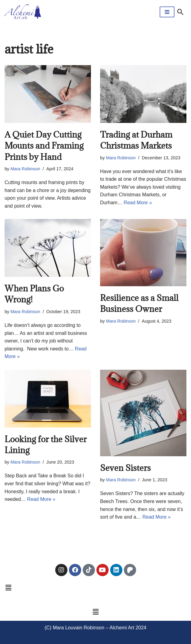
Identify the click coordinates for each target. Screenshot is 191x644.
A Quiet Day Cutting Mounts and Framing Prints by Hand (44, 146)
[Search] (180, 12)
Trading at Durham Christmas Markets (136, 140)
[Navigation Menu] (167, 12)
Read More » (138, 203)
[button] (8, 588)
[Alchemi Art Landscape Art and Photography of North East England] (23, 12)
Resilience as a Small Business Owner (139, 303)
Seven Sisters (125, 468)
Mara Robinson (25, 169)
